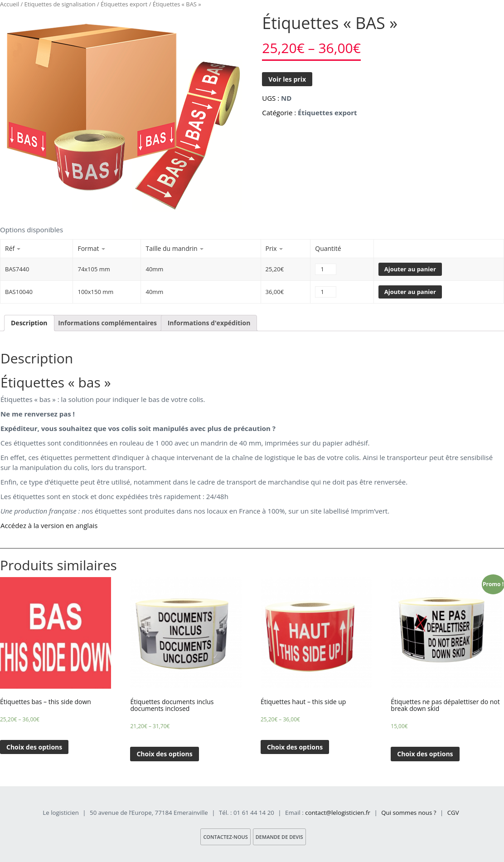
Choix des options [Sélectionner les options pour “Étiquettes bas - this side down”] (34, 747)
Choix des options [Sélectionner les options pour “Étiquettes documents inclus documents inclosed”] (164, 754)
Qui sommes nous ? (409, 813)
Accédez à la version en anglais (49, 525)
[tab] (29, 323)
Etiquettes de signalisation (60, 4)
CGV (453, 813)
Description (29, 323)
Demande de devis (279, 837)
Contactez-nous (225, 837)
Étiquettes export (124, 4)
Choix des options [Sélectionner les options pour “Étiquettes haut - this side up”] (295, 747)
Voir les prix (287, 79)
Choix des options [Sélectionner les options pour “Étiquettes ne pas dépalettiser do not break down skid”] (425, 754)
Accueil (10, 4)
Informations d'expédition (209, 323)
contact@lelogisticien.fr (338, 813)
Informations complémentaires (107, 323)
